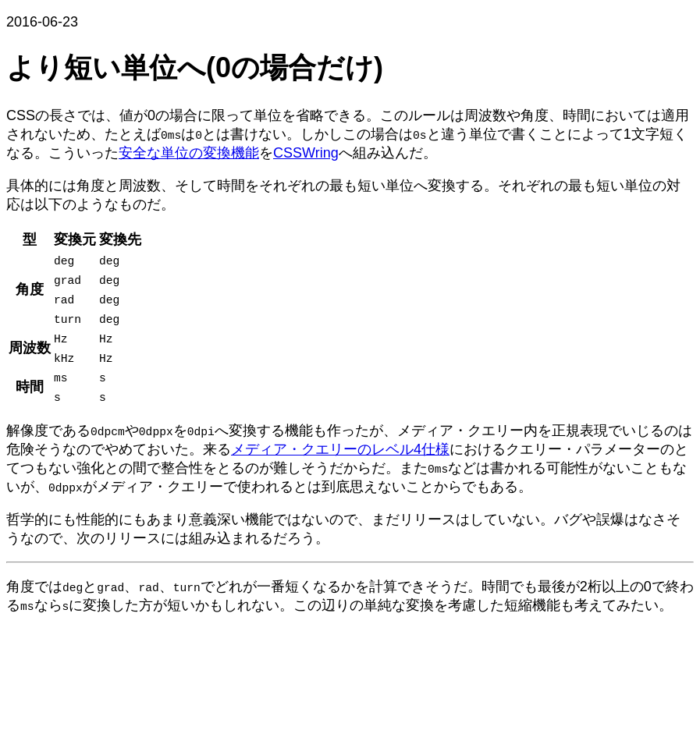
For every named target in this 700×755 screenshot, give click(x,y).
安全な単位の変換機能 (189, 153)
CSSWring (306, 153)
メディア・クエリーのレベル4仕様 (340, 449)
